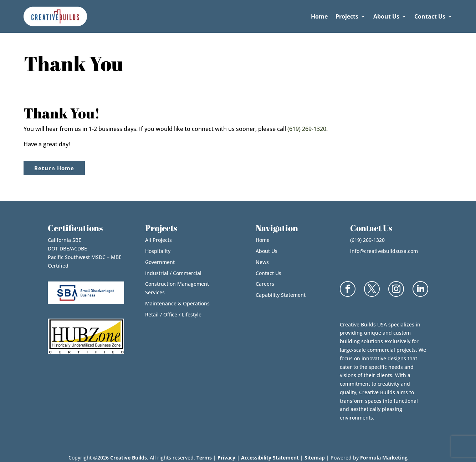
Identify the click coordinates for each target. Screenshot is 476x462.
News (262, 262)
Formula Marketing (384, 458)
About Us (386, 16)
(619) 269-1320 (307, 129)
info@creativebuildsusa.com (384, 251)
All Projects (158, 240)
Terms (204, 458)
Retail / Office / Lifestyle (173, 314)
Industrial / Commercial (173, 273)
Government (160, 262)
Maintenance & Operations (177, 303)
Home (319, 16)
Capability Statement (281, 295)
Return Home (54, 168)
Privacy (226, 458)
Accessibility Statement (270, 458)
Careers (265, 284)
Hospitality (158, 251)
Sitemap (315, 458)
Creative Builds (129, 458)
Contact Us (430, 16)
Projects (347, 16)
